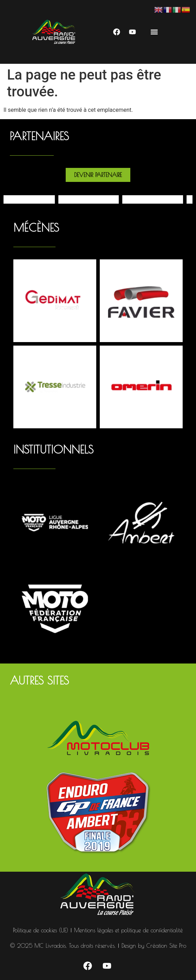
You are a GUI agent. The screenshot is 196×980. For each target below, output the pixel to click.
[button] (154, 32)
